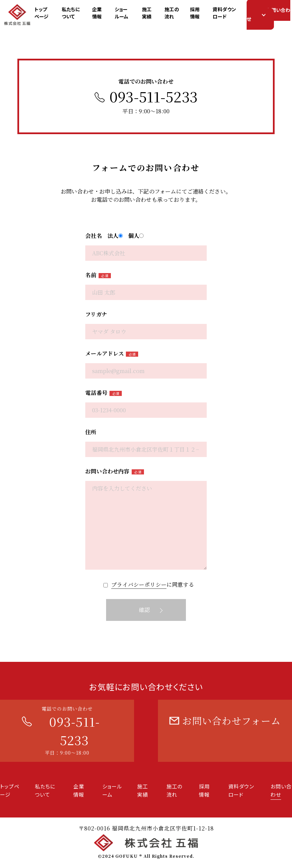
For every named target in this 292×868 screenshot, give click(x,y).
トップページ (45, 14)
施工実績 (153, 14)
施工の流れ (179, 14)
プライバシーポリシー (139, 585)
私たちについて (74, 14)
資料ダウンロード (234, 14)
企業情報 (101, 14)
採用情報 (203, 14)
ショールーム (129, 14)
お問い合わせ (273, 15)
